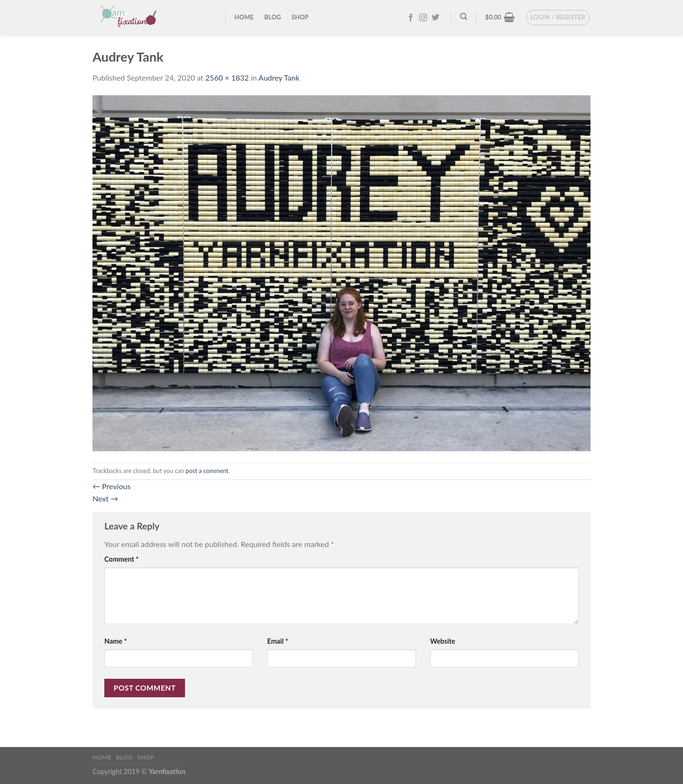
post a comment (207, 471)
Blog (272, 17)
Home (245, 17)
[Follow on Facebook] (411, 18)
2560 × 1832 (227, 77)
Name (116, 641)
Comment (121, 559)
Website (443, 641)
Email (277, 641)
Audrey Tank (279, 77)
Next (105, 498)
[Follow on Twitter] (435, 18)
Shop (300, 17)
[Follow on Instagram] (423, 18)
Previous (111, 486)
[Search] (464, 17)
